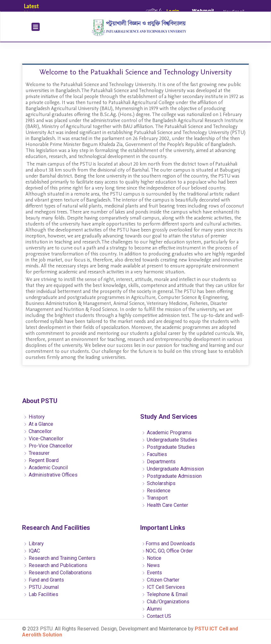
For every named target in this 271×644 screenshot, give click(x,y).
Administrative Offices (51, 475)
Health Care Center (165, 505)
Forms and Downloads (168, 544)
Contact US (156, 616)
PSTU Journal (41, 587)
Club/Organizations (166, 602)
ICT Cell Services (163, 587)
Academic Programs (167, 433)
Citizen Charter (161, 580)
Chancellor (38, 431)
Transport (155, 498)
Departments (159, 462)
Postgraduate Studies (168, 447)
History (34, 417)
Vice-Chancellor (43, 439)
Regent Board (41, 460)
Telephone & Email (165, 594)
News (151, 565)
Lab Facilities (41, 594)
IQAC (32, 551)
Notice (152, 558)
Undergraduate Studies (170, 440)
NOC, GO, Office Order (167, 551)
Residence (156, 491)
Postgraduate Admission (172, 476)
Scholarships (159, 483)
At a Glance (38, 424)
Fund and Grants (44, 580)
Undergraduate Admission (173, 469)
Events (152, 573)
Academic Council (46, 468)
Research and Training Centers (60, 558)
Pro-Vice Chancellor (48, 446)
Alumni (152, 609)
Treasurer (37, 453)
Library (34, 544)
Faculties (154, 454)
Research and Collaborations (58, 573)
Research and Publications (55, 565)
